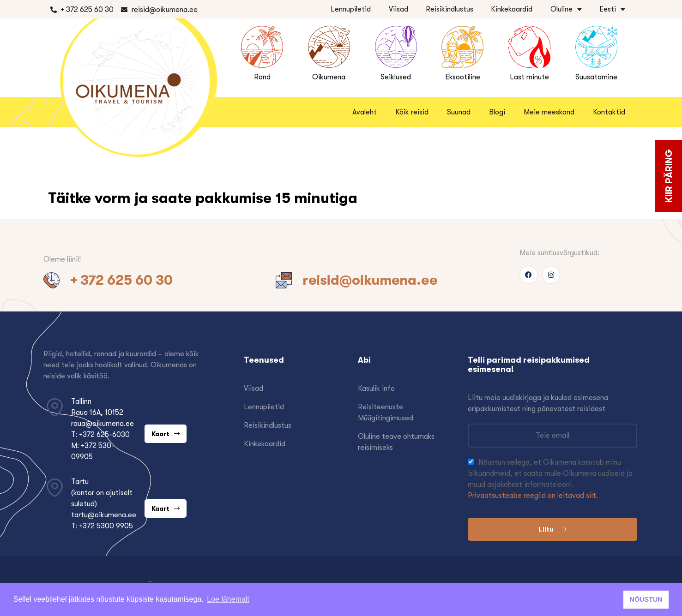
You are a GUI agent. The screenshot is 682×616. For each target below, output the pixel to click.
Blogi (497, 112)
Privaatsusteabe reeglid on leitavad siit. (533, 496)
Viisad (398, 9)
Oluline (566, 9)
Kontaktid (609, 112)
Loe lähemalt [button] (228, 599)
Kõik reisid (412, 112)
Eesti (612, 9)
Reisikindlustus (450, 9)
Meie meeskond (549, 112)
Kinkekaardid (512, 9)
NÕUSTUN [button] (646, 599)
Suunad (459, 112)
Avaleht (365, 112)
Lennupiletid (351, 9)
